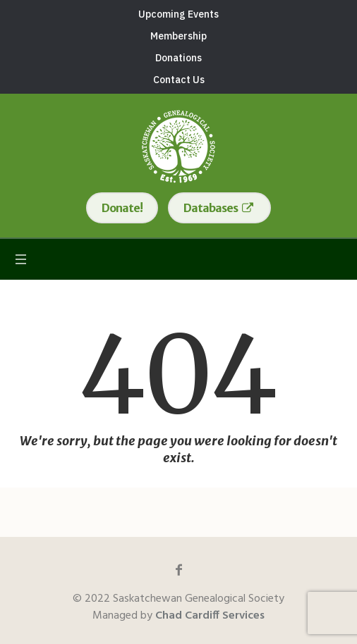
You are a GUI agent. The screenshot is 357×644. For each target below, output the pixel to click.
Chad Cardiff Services (210, 616)
